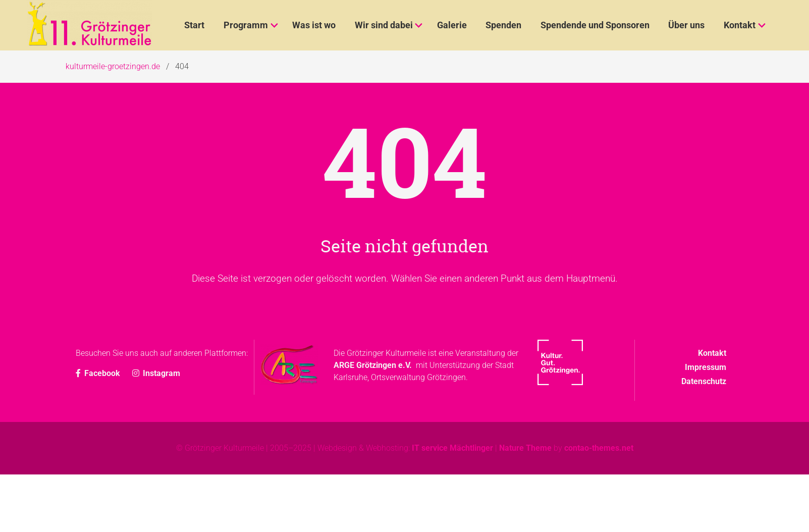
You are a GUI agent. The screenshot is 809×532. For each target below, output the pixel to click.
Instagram (156, 373)
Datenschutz (704, 381)
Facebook (99, 373)
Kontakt (712, 353)
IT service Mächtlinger (452, 448)
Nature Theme (525, 448)
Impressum (706, 367)
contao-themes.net (599, 448)
